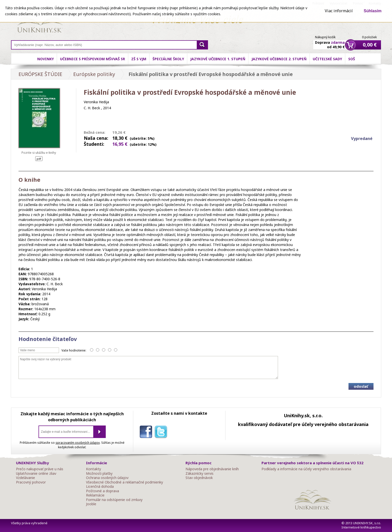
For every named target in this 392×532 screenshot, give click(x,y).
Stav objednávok (199, 478)
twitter (162, 433)
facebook (147, 433)
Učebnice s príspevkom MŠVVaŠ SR (92, 59)
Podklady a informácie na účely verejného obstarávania (306, 469)
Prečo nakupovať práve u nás (40, 469)
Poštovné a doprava (102, 491)
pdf (39, 159)
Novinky (45, 59)
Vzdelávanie (25, 478)
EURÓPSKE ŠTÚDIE (40, 74)
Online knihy (40, 22)
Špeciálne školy (168, 59)
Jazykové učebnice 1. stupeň (218, 59)
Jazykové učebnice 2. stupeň (279, 59)
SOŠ (352, 59)
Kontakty (93, 469)
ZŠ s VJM (139, 59)
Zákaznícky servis (199, 473)
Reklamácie (95, 495)
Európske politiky (94, 74)
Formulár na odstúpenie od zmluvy (114, 500)
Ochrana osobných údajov (107, 478)
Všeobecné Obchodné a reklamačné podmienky (124, 482)
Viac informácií (339, 11)
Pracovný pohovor (31, 482)
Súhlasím (373, 11)
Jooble (91, 504)
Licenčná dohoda (100, 486)
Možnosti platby (99, 473)
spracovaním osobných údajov (78, 443)
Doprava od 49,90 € (330, 42)
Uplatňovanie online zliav (36, 473)
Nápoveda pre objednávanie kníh (212, 469)
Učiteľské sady (327, 59)
